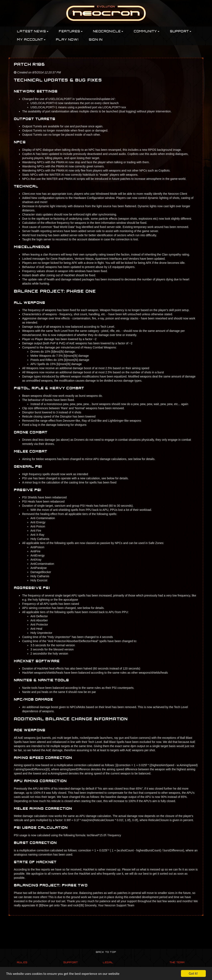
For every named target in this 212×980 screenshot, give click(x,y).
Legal (108, 963)
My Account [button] (31, 40)
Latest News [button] (33, 32)
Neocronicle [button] (108, 32)
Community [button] (147, 32)
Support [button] (181, 32)
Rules (22, 963)
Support (71, 963)
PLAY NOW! (67, 40)
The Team (177, 963)
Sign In (96, 40)
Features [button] (71, 32)
